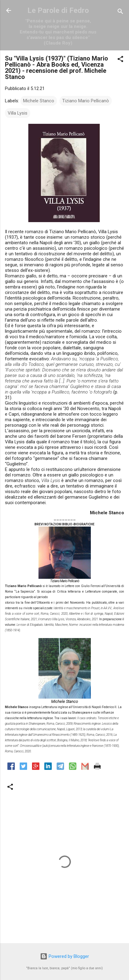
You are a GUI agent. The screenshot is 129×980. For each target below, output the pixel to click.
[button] (120, 60)
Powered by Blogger (64, 956)
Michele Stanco (39, 101)
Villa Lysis (18, 113)
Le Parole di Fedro (58, 10)
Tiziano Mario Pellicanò (86, 101)
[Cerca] (120, 12)
